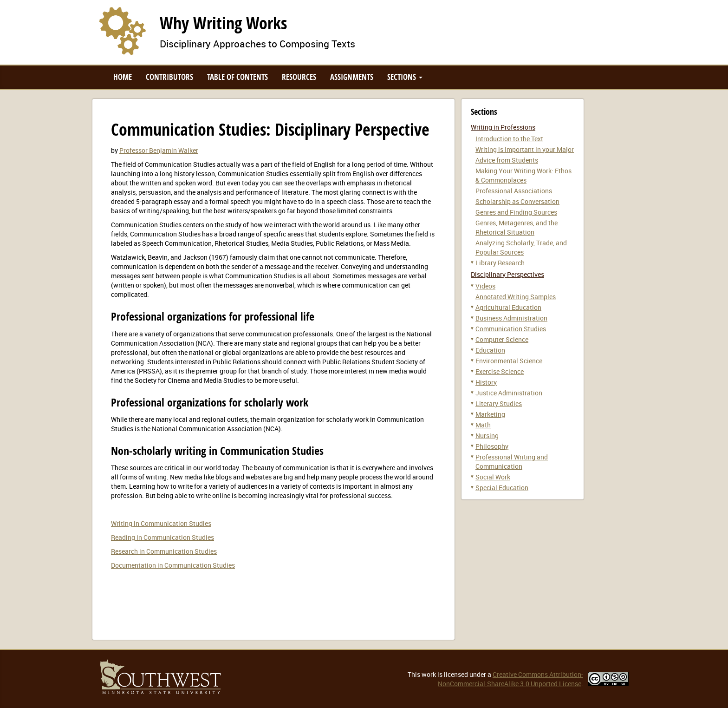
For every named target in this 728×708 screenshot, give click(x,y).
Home (123, 77)
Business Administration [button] (511, 318)
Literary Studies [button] (499, 403)
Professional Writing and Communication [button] (512, 462)
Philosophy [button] (492, 446)
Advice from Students (507, 160)
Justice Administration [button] (509, 393)
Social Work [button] (493, 477)
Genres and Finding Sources (516, 212)
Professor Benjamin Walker (159, 150)
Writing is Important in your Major (525, 149)
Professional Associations (514, 191)
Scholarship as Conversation (517, 201)
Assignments (352, 77)
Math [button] (483, 425)
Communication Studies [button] (511, 329)
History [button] (486, 382)
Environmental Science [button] (509, 361)
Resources (299, 77)
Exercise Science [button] (500, 371)
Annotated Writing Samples (516, 297)
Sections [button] (405, 77)
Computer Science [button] (502, 339)
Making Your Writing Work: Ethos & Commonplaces (523, 175)
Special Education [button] (502, 488)
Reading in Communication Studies (162, 537)
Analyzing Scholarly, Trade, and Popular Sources (521, 247)
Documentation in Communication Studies (173, 565)
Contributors (169, 77)
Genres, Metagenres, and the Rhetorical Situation (517, 227)
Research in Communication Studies (164, 551)
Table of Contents (237, 77)
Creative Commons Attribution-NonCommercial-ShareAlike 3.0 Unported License (510, 679)
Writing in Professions (503, 127)
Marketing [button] (490, 414)
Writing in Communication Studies (161, 523)
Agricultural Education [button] (508, 307)
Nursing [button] (487, 436)
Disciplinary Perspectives (507, 274)
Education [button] (490, 350)
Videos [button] (485, 286)
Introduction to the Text (509, 139)
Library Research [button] (500, 263)
